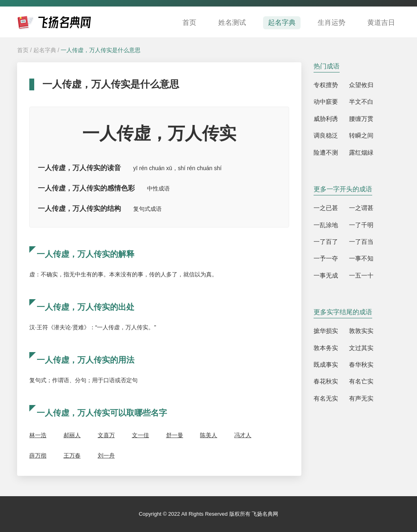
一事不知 (361, 258)
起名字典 (282, 23)
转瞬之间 (361, 135)
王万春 (72, 455)
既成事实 (326, 365)
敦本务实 (326, 348)
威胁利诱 (326, 119)
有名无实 (326, 398)
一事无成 (326, 275)
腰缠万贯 (361, 119)
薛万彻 (38, 455)
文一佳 (140, 435)
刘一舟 (106, 455)
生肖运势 (331, 23)
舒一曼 (175, 435)
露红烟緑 (361, 152)
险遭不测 (326, 152)
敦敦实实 (361, 331)
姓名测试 (232, 23)
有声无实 (361, 398)
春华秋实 (361, 365)
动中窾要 (326, 102)
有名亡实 (361, 381)
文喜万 (106, 435)
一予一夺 (326, 258)
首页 (189, 23)
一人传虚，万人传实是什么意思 (101, 50)
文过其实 (361, 348)
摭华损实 (326, 331)
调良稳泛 (326, 135)
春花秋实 (326, 381)
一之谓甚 (361, 208)
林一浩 (38, 435)
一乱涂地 (326, 225)
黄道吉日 (381, 23)
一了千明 (361, 225)
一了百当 (361, 242)
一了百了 (326, 242)
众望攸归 (361, 85)
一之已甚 (326, 208)
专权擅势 (326, 85)
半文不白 (361, 102)
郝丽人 (72, 435)
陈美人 (208, 435)
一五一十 (361, 275)
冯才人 (243, 435)
